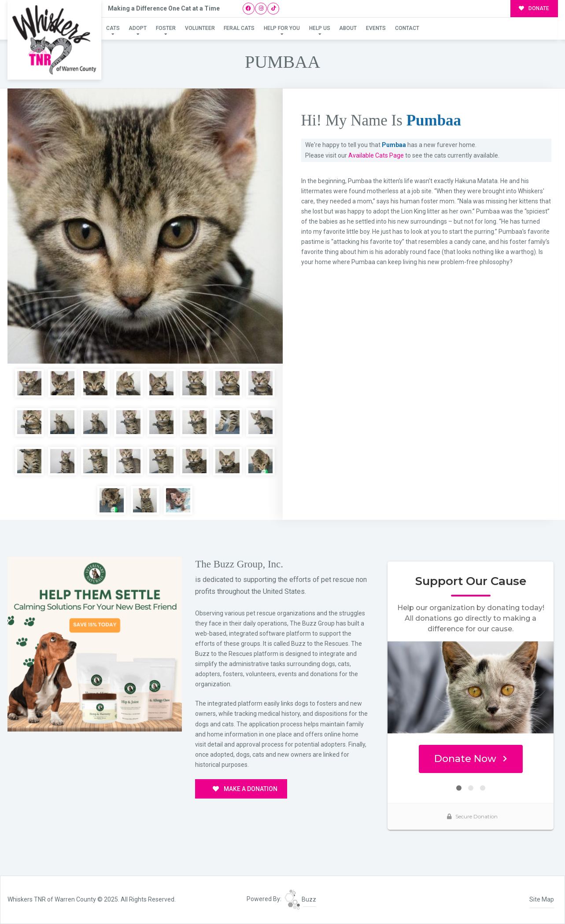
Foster (166, 28)
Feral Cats (239, 28)
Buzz (300, 899)
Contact (407, 28)
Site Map (542, 899)
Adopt (138, 28)
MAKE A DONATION (245, 789)
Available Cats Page (376, 155)
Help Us (320, 28)
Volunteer (200, 28)
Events (376, 28)
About (348, 28)
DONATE (534, 8)
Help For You (282, 28)
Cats (113, 28)
